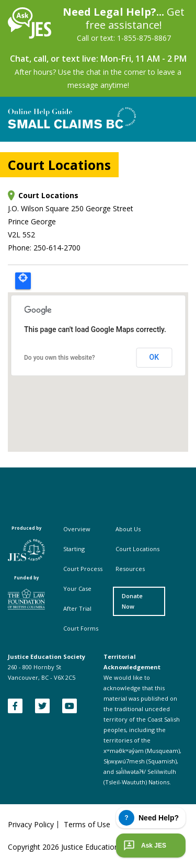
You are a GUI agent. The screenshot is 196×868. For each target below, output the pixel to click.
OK (154, 357)
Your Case (77, 589)
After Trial (77, 608)
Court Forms (81, 628)
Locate (23, 281)
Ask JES (144, 846)
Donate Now (132, 601)
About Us (128, 529)
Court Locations (137, 549)
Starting (74, 549)
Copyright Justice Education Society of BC (87, 847)
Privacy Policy (31, 825)
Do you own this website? (60, 358)
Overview (77, 529)
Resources (130, 569)
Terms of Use (87, 825)
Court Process (83, 569)
